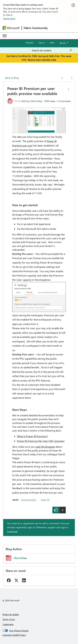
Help (52, 43)
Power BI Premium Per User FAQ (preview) (41, 441)
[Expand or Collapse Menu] (5, 36)
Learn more (9, 18)
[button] (69, 89)
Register (30, 43)
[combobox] (52, 50)
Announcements (29, 500)
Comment (12, 531)
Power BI (45, 500)
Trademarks (8, 624)
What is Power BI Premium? (32, 436)
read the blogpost (45, 447)
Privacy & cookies (11, 614)
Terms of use (9, 619)
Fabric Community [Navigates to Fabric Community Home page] (36, 28)
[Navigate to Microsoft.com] (11, 28)
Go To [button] (63, 43)
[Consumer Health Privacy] (39, 635)
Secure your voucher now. (42, 60)
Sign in (42, 43)
